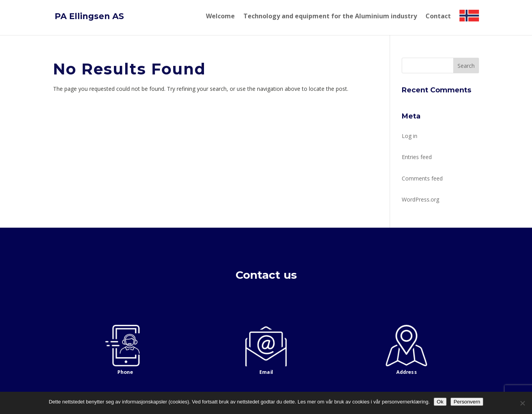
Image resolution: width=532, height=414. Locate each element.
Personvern (467, 402)
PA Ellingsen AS (89, 16)
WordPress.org (420, 199)
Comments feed (422, 178)
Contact (438, 17)
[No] (522, 403)
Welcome (220, 17)
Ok (440, 402)
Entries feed (417, 157)
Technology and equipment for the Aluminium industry (330, 17)
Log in (410, 136)
